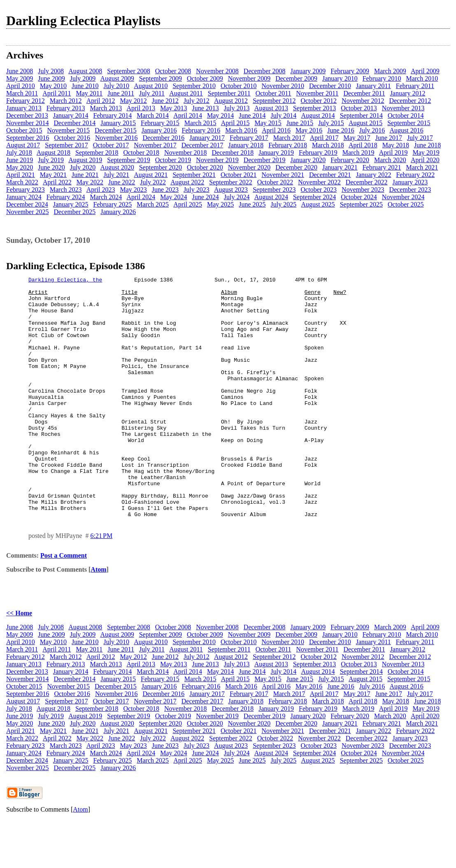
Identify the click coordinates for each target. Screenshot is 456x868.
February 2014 (113, 115)
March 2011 (22, 93)
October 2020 (205, 167)
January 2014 (71, 115)
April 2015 (235, 123)
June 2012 (165, 101)
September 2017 (66, 145)
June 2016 (341, 130)
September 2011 (229, 93)
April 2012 (101, 101)
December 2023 (410, 190)
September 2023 (274, 190)
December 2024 (27, 204)
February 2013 (66, 108)
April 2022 (57, 182)
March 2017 (289, 138)
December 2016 (163, 138)
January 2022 (374, 175)
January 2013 (24, 108)
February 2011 (415, 86)
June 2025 (252, 204)
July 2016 (372, 130)
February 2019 (318, 152)
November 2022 (319, 182)
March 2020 (390, 160)
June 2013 (206, 108)
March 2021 (422, 167)
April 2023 (101, 190)
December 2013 (27, 115)
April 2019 (393, 152)
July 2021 (116, 175)
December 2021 (330, 175)
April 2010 (21, 86)
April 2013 (141, 108)
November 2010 (283, 86)
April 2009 (425, 71)
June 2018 (427, 145)
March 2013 (106, 108)
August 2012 (231, 101)
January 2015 (118, 123)
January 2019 (276, 152)
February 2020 (350, 160)
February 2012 (26, 101)
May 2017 (357, 138)
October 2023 (319, 190)
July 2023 (197, 190)
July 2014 (284, 115)
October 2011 (273, 93)
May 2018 (396, 145)
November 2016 (116, 138)
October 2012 (319, 101)
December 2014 (75, 123)
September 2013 (314, 108)
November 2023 (363, 190)
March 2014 (153, 115)
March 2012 (66, 101)
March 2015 (200, 123)
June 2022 (122, 182)
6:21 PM (102, 584)
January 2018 (246, 145)
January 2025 (71, 204)
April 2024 (141, 197)
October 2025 (406, 204)
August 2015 (365, 123)
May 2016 (309, 130)
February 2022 (415, 175)
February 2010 (382, 78)
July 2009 (83, 78)
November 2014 (28, 123)
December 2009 (296, 78)
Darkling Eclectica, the (65, 281)
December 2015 (116, 130)
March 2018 (328, 145)
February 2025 (113, 204)
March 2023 (66, 190)
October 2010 (239, 86)
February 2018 (288, 145)
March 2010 (422, 78)
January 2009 (308, 71)
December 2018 (233, 152)
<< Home (19, 661)
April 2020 (425, 160)
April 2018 (363, 145)
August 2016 (406, 130)
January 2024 (24, 197)
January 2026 (118, 212)
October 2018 (141, 152)
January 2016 (159, 130)
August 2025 (318, 204)
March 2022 (22, 182)
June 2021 (85, 175)
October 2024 (359, 197)
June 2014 (252, 115)
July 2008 (51, 71)
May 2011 (89, 93)
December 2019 (265, 160)
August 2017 (23, 145)
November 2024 (403, 197)
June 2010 (85, 86)
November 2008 (217, 71)
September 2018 (97, 152)
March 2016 (241, 130)
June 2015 (300, 123)
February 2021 (382, 167)
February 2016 (201, 130)
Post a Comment (64, 604)
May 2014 (220, 115)
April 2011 (57, 93)
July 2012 (197, 101)
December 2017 (202, 145)
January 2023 (410, 182)
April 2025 (188, 204)
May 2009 (20, 78)
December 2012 (410, 101)
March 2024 (106, 197)
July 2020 (83, 167)
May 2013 (173, 108)
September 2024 (314, 197)
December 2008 (265, 71)
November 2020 (249, 167)
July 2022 (153, 182)
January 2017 (207, 138)
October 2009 (205, 78)
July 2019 (51, 160)
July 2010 (116, 86)
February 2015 (160, 123)
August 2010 (151, 86)
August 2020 (117, 167)
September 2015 (409, 123)
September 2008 (128, 71)
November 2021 (283, 175)
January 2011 (373, 86)
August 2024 (271, 197)
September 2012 (274, 101)
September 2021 (194, 175)
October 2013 (359, 108)
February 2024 (66, 197)
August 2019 (85, 160)
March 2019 (358, 152)
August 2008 (85, 71)
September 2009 (161, 78)
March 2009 (390, 71)
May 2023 (133, 190)
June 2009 (51, 78)
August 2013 (271, 108)
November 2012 (363, 101)
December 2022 (367, 182)
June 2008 (20, 71)
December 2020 (296, 167)
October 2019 (173, 160)
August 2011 (186, 93)
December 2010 (330, 86)
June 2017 (389, 138)
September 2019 (128, 160)
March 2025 (153, 204)
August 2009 (117, 78)
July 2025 (284, 204)
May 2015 (268, 123)
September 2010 (194, 86)
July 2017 (420, 138)
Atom (98, 618)
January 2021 (340, 167)
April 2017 (324, 138)
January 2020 (308, 160)
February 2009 (350, 71)
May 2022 (90, 182)
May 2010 (53, 86)
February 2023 (26, 190)
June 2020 (51, 167)
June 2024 (206, 197)
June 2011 (121, 93)
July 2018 (19, 152)
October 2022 (275, 182)
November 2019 (217, 160)
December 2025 (75, 212)
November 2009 (249, 78)
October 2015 (24, 130)
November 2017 (155, 145)
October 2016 (72, 138)
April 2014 (188, 115)
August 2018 (54, 152)
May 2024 (173, 197)
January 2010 (340, 78)
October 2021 (239, 175)
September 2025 (361, 204)
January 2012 (408, 93)
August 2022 (187, 182)
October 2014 (406, 115)
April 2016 (276, 130)
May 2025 (220, 204)
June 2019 (20, 160)
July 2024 (237, 197)
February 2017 (249, 138)
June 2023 (165, 190)
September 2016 (28, 138)
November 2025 (28, 212)
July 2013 (237, 108)
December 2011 (364, 93)
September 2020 (161, 167)
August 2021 (151, 175)
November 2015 (69, 130)
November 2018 (186, 152)
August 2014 (318, 115)
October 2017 (111, 145)
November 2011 (318, 93)
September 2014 (361, 115)
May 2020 (20, 167)
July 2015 (331, 123)
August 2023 (231, 190)
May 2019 (426, 152)
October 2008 (173, 71)
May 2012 (133, 101)
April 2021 (21, 175)
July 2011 (152, 93)
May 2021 (53, 175)
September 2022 (230, 182)
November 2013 (403, 108)
